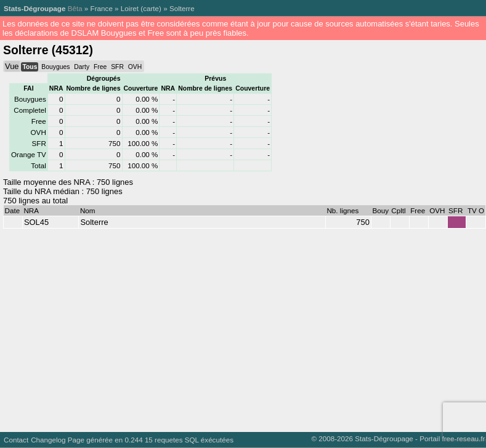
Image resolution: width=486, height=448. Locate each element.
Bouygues (55, 67)
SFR (117, 67)
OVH (135, 67)
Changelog (48, 440)
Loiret (130, 8)
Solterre (182, 8)
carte (151, 8)
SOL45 (36, 222)
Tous (30, 67)
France (102, 8)
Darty (82, 67)
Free (100, 67)
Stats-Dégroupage (34, 8)
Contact (16, 440)
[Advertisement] (220, 327)
